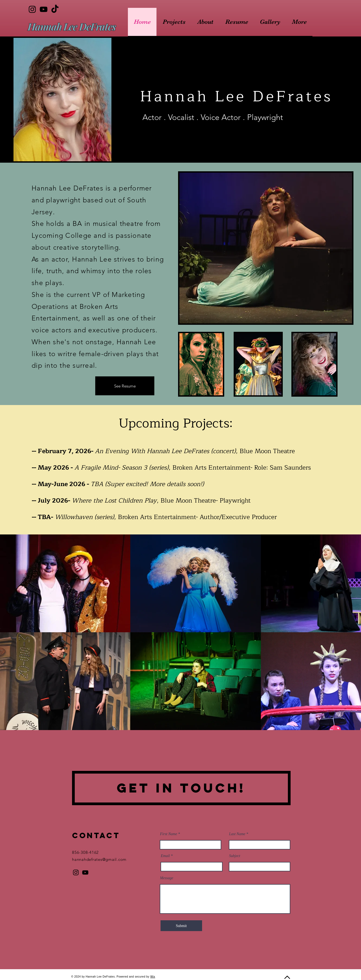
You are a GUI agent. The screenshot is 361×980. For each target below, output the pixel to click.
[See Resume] (125, 386)
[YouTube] (44, 9)
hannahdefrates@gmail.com (99, 859)
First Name (168, 834)
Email (165, 856)
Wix (153, 977)
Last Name (237, 834)
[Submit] (181, 926)
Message (167, 878)
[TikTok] (55, 9)
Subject (235, 856)
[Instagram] (32, 9)
